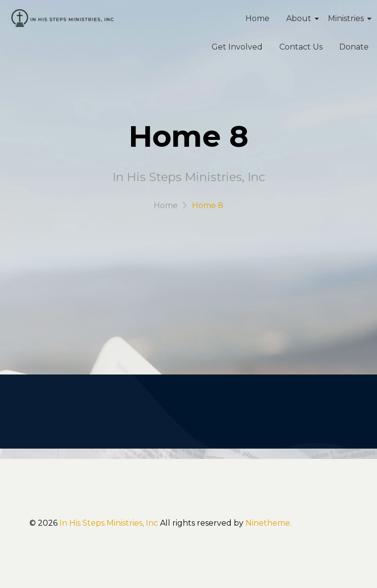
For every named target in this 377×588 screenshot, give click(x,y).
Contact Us (301, 47)
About (300, 18)
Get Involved (237, 47)
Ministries (348, 18)
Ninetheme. (269, 523)
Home (257, 18)
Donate (354, 47)
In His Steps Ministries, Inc (109, 523)
